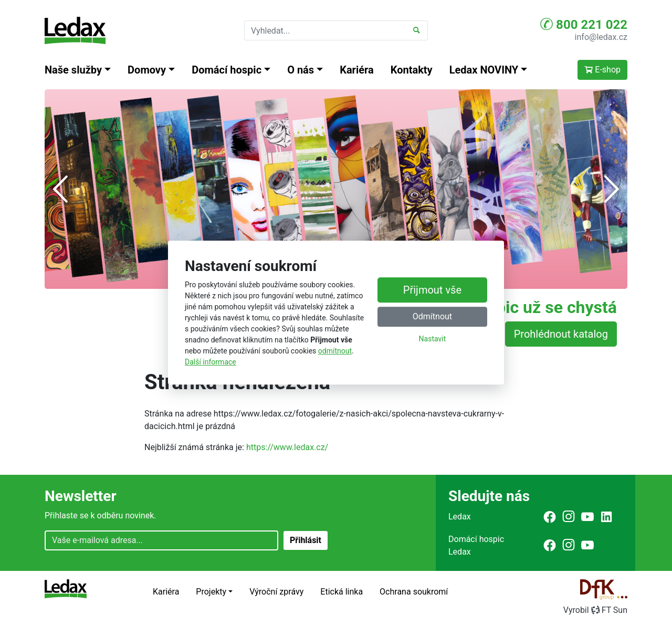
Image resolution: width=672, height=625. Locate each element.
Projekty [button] (211, 592)
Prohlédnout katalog (561, 334)
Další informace (211, 362)
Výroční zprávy (276, 592)
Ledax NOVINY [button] (484, 70)
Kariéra (357, 70)
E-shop (602, 70)
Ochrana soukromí (414, 592)
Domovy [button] (147, 70)
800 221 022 (584, 24)
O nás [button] (301, 70)
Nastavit (433, 339)
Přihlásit (306, 540)
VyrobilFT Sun (595, 610)
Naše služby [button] (73, 70)
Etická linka (342, 592)
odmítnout (335, 351)
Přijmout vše (432, 290)
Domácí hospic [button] (227, 70)
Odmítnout (432, 317)
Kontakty (412, 70)
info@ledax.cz (601, 37)
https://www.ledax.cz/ (287, 447)
